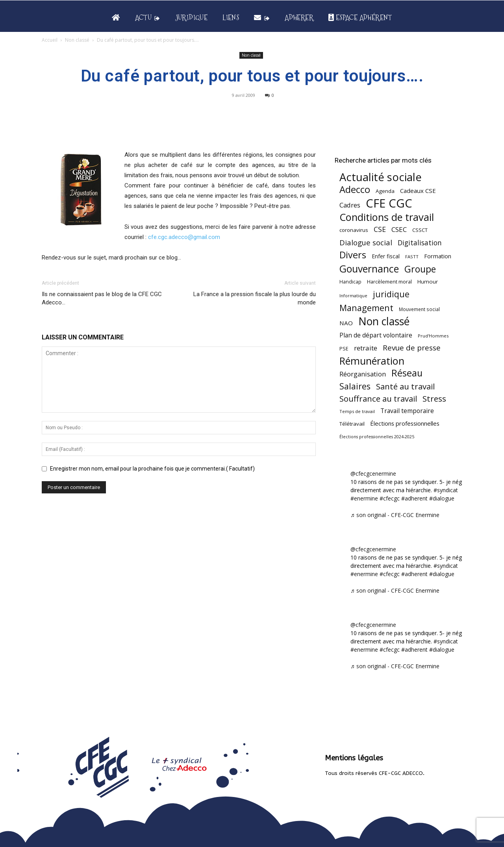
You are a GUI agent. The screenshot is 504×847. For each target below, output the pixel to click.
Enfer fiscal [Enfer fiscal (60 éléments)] (386, 256)
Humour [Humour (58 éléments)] (428, 282)
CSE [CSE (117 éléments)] (380, 229)
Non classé (77, 40)
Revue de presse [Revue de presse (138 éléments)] (412, 348)
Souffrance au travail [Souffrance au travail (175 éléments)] (378, 399)
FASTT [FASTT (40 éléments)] (412, 257)
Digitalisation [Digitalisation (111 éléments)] (420, 243)
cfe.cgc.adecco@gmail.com (184, 237)
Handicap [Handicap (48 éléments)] (350, 282)
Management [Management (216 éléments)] (366, 308)
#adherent (414, 498)
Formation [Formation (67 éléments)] (438, 256)
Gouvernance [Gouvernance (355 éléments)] (369, 269)
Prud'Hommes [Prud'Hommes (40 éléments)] (433, 336)
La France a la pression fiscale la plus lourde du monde (255, 298)
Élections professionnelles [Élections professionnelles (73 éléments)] (405, 423)
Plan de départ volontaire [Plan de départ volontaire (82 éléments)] (376, 335)
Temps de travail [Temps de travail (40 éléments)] (357, 411)
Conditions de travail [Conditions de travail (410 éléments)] (387, 217)
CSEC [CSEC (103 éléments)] (399, 229)
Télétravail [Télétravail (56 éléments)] (352, 424)
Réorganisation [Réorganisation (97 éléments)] (363, 374)
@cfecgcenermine (373, 474)
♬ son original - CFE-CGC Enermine (395, 515)
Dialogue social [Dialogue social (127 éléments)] (366, 242)
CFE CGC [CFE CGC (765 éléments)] (389, 203)
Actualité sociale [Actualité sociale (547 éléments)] (381, 177)
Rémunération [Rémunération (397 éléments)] (372, 361)
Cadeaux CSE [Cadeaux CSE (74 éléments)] (418, 191)
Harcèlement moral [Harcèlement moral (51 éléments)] (389, 282)
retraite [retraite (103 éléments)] (366, 348)
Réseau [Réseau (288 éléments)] (407, 373)
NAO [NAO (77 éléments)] (346, 323)
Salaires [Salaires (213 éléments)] (355, 386)
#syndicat (446, 490)
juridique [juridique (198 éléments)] (391, 294)
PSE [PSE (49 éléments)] (344, 349)
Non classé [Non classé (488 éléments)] (384, 322)
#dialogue (442, 498)
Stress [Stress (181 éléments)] (434, 399)
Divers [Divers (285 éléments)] (353, 255)
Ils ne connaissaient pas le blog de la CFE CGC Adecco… (102, 298)
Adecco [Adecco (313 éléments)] (355, 189)
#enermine (364, 498)
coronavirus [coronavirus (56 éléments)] (354, 230)
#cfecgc (390, 498)
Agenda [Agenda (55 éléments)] (385, 191)
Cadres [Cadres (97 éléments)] (350, 205)
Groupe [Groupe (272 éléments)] (420, 269)
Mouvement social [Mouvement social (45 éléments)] (419, 309)
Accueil (50, 40)
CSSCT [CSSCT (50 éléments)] (420, 230)
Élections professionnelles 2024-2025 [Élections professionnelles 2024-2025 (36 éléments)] (377, 437)
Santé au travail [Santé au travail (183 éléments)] (405, 386)
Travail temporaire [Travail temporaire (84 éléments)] (407, 411)
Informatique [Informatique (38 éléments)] (353, 296)
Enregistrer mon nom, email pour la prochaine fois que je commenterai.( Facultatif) (152, 469)
